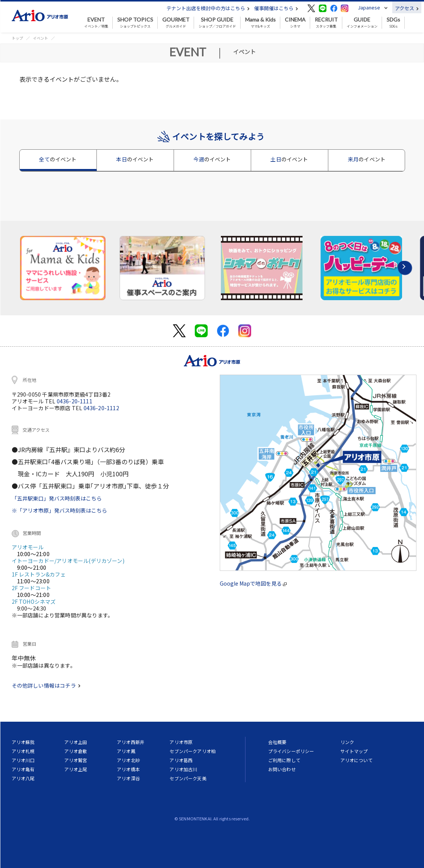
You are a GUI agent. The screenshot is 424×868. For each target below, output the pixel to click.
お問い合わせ (282, 769)
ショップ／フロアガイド (217, 23)
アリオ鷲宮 (76, 760)
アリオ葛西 (181, 760)
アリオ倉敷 (76, 751)
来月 (367, 159)
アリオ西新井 (131, 742)
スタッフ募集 (326, 23)
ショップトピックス (135, 23)
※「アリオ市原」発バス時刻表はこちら (59, 510)
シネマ (295, 23)
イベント (40, 38)
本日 (135, 159)
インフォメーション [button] (362, 23)
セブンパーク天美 (188, 778)
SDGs (393, 23)
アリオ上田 (76, 742)
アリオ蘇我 (23, 742)
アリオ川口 (23, 760)
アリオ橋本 (128, 769)
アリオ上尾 (76, 769)
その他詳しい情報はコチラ (46, 685)
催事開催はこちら (276, 8)
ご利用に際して (284, 760)
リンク (347, 742)
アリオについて (356, 760)
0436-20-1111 (75, 401)
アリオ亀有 (23, 769)
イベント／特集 (96, 23)
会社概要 (277, 742)
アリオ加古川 (183, 769)
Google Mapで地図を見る (253, 583)
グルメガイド (176, 23)
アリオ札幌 (23, 751)
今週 (212, 159)
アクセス (407, 8)
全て (58, 159)
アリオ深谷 (128, 778)
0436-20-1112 (101, 408)
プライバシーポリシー (291, 751)
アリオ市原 (181, 742)
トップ (17, 38)
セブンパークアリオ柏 (193, 751)
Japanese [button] (369, 7)
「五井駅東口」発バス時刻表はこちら (57, 498)
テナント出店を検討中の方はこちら (208, 8)
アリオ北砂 (128, 760)
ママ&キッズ (260, 23)
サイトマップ (354, 751)
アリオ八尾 (23, 778)
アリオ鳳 (126, 751)
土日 (289, 159)
